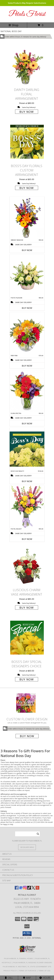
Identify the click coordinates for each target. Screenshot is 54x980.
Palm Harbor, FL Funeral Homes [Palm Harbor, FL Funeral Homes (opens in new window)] (19, 958)
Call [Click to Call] (9, 978)
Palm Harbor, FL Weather (14, 967)
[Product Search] (27, 834)
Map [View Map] (27, 978)
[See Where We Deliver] (27, 847)
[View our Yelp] (37, 889)
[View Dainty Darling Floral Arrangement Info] (27, 65)
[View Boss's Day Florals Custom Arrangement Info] (27, 142)
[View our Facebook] (17, 889)
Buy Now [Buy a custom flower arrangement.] (27, 736)
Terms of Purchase (28, 971)
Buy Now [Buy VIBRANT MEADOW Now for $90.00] (27, 250)
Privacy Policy (10, 971)
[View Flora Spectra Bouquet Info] (27, 391)
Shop (13, 25)
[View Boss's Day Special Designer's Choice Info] (27, 637)
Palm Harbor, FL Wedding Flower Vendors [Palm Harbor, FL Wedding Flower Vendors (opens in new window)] (33, 963)
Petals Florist (27, 14)
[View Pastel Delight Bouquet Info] (27, 507)
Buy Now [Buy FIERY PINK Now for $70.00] (27, 366)
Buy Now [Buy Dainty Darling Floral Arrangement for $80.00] (27, 112)
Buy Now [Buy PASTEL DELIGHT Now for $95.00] (27, 539)
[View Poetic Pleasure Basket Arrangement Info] (27, 276)
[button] (27, 934)
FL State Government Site (40, 967)
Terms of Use (44, 971)
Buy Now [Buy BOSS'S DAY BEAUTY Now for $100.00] (27, 481)
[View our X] (33, 889)
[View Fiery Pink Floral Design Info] (27, 333)
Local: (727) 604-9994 (27, 907)
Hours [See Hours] (45, 978)
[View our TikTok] (29, 889)
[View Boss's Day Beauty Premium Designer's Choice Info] (27, 449)
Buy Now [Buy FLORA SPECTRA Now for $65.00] (27, 423)
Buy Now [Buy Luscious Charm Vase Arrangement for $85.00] (27, 608)
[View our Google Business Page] (21, 889)
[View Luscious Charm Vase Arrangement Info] (27, 566)
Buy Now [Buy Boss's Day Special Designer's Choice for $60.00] (27, 679)
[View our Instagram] (25, 889)
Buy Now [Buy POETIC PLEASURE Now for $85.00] (27, 308)
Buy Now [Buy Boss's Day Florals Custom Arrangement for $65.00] (27, 188)
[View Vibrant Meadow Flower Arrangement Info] (27, 218)
